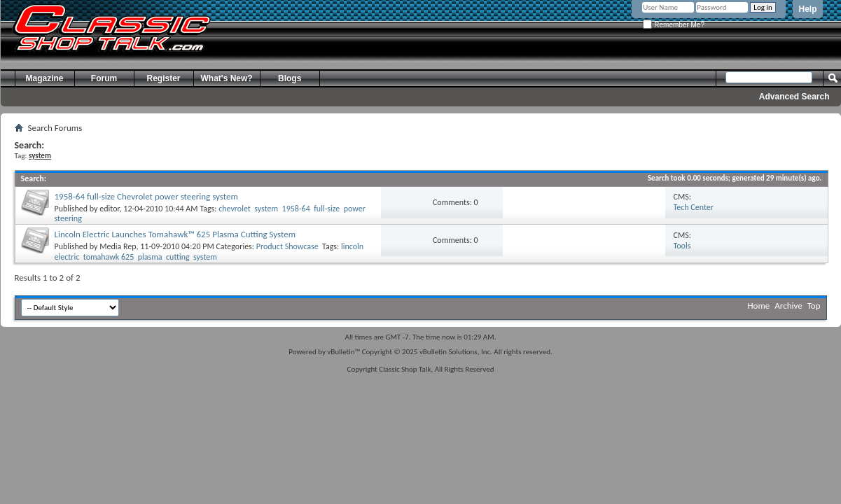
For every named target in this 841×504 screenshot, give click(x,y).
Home (759, 306)
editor (109, 209)
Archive (788, 306)
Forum (104, 78)
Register (163, 78)
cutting (178, 257)
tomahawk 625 (109, 257)
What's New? (227, 78)
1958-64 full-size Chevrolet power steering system (146, 196)
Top (814, 306)
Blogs (290, 78)
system (266, 209)
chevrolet (235, 209)
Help (807, 9)
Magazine (44, 78)
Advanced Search (794, 97)
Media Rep (118, 246)
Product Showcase (287, 246)
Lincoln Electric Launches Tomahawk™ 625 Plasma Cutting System (175, 234)
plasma (150, 257)
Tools (682, 246)
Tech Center (694, 207)
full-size (327, 209)
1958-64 (296, 209)
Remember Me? (673, 25)
